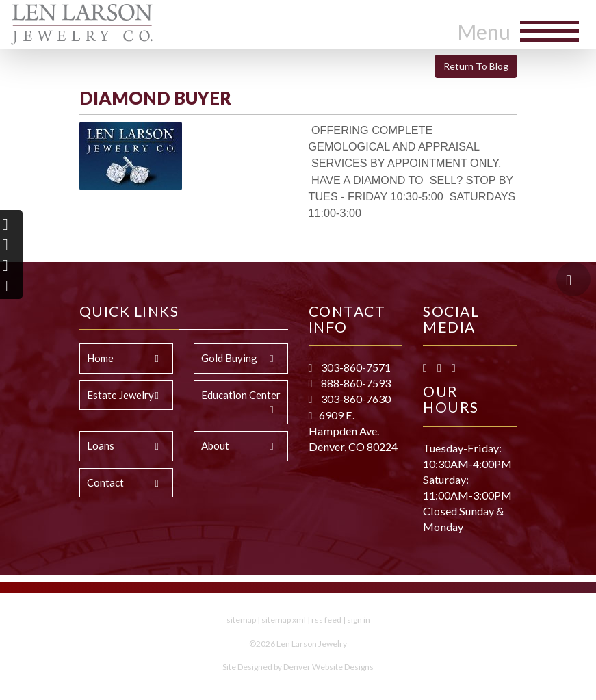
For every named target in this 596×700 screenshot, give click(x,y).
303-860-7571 (355, 367)
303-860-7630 (355, 399)
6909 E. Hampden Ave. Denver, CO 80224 (353, 431)
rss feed (326, 620)
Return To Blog (476, 66)
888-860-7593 (355, 383)
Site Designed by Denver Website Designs (298, 667)
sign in (359, 620)
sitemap (241, 620)
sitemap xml (284, 620)
